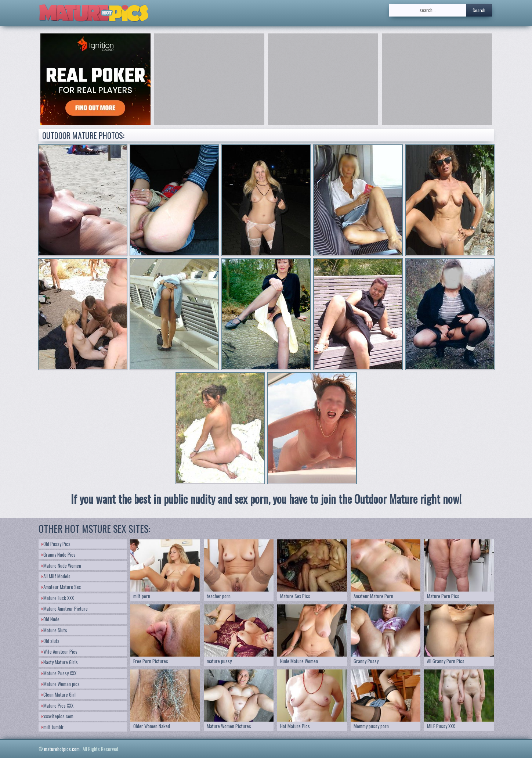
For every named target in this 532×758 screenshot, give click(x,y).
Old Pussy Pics (56, 544)
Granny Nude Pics (59, 554)
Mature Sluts (54, 630)
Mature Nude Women (61, 565)
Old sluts (50, 641)
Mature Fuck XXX (58, 598)
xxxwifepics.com (57, 716)
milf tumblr (53, 727)
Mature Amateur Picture (65, 608)
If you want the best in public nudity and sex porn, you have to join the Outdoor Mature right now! (266, 499)
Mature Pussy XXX (59, 673)
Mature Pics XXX (57, 705)
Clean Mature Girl (59, 694)
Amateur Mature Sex (61, 587)
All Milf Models (56, 576)
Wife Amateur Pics (59, 651)
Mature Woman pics (61, 684)
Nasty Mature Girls (60, 662)
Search (479, 10)
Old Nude (50, 619)
